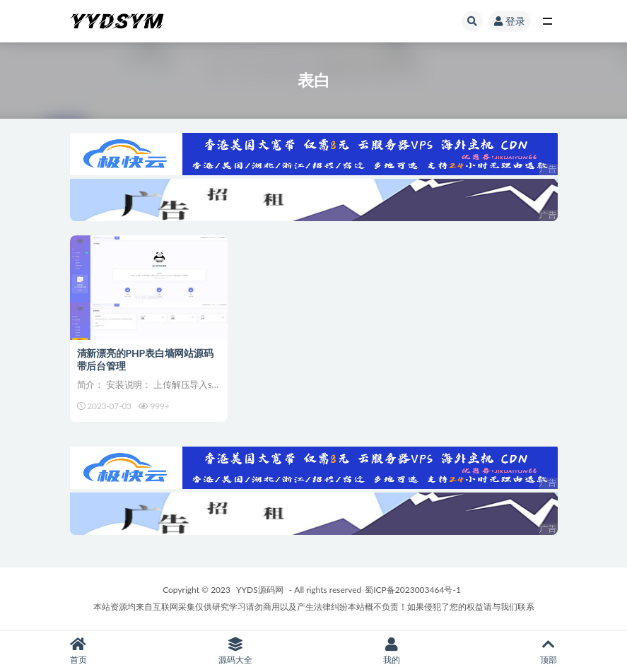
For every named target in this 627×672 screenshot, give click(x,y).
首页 (78, 651)
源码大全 (235, 651)
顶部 (549, 651)
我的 (392, 651)
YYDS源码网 (260, 590)
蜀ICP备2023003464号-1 (413, 590)
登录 (510, 21)
